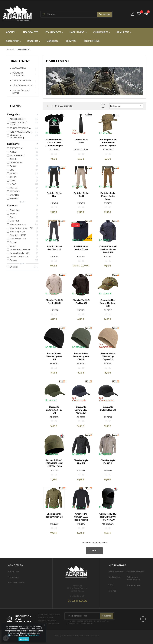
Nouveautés (13, 572)
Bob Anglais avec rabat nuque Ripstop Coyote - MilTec (108, 143)
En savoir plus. (34, 635)
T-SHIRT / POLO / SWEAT (21, 92)
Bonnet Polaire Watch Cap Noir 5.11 (54, 357)
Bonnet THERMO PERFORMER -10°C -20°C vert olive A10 (54, 464)
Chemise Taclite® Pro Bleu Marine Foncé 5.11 (108, 250)
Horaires (112, 591)
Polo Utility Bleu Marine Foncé (81, 248)
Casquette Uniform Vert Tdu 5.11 (54, 410)
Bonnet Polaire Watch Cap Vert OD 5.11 (81, 357)
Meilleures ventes (16, 583)
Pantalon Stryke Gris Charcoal (54, 248)
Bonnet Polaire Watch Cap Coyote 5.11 (108, 357)
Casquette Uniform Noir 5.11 (108, 409)
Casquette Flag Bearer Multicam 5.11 (108, 303)
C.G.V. (110, 585)
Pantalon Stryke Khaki (81, 195)
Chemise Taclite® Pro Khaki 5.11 (54, 302)
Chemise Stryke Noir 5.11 (81, 462)
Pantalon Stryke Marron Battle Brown (108, 196)
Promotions (13, 577)
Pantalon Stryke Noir (54, 195)
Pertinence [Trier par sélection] (126, 106)
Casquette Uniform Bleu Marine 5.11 (81, 410)
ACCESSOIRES (19, 68)
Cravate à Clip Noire (81, 141)
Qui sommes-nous (135, 572)
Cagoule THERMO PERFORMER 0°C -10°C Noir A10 (108, 517)
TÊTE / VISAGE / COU (23, 86)
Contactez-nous (116, 572)
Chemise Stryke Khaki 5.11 (108, 462)
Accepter (24, 639)
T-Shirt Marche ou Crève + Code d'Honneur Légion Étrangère (54, 143)
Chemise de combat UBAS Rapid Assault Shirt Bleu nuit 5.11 (81, 517)
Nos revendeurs (134, 585)
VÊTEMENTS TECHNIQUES (18, 74)
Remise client (114, 577)
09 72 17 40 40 (77, 601)
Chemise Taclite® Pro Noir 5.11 (81, 302)
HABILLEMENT (20, 61)
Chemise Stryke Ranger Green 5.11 (54, 515)
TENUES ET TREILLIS (22, 81)
